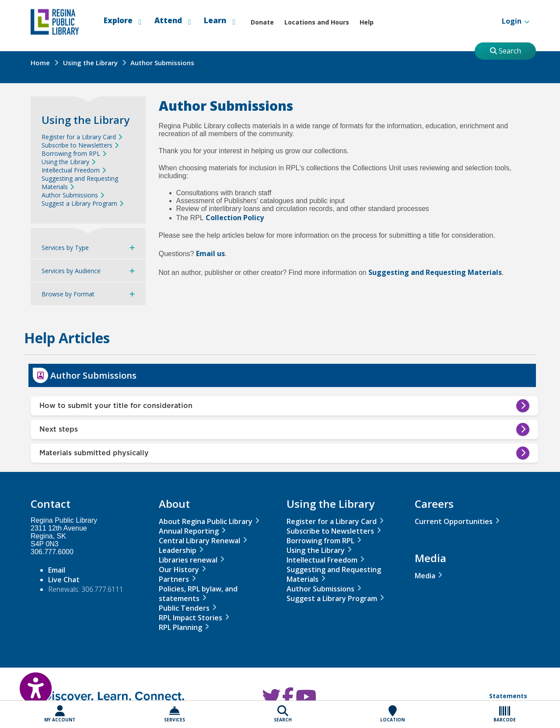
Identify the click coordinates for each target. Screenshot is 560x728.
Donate (262, 22)
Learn (219, 21)
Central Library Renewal (199, 541)
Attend (173, 21)
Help (367, 22)
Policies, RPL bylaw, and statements (198, 594)
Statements (508, 696)
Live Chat (64, 580)
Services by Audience (71, 271)
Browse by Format (68, 294)
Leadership (178, 550)
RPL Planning (180, 627)
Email (57, 570)
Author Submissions (70, 195)
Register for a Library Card (79, 137)
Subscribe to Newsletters (77, 145)
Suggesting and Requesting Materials (435, 272)
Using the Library (90, 63)
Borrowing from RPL (71, 153)
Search (506, 51)
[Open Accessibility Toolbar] (26, 682)
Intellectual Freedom (71, 170)
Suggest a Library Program (79, 203)
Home (40, 63)
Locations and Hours (317, 22)
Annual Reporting (189, 531)
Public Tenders (184, 608)
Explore (122, 21)
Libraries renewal (188, 560)
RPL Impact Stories (191, 618)
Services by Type (65, 248)
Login (508, 22)
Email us (210, 253)
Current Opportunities (454, 521)
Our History (179, 570)
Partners (174, 579)
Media (425, 576)
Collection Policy (235, 218)
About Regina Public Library (206, 521)
